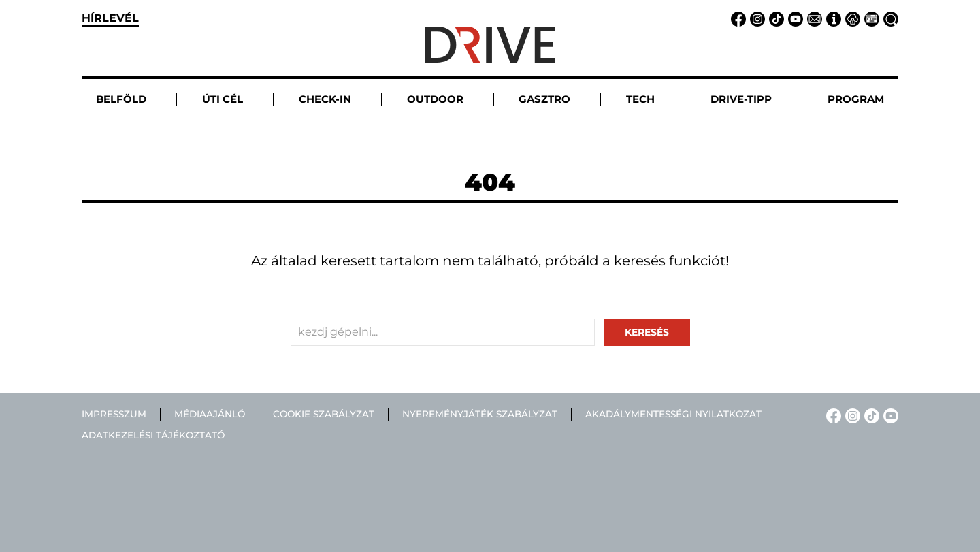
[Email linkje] (813, 18)
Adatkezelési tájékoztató (153, 435)
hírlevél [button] (110, 18)
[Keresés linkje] (889, 18)
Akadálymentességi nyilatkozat (673, 414)
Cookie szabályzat (324, 414)
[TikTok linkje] (774, 18)
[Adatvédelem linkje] (851, 18)
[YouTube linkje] (794, 18)
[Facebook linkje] (736, 18)
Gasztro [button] (544, 99)
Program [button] (856, 99)
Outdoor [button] (435, 99)
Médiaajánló (210, 414)
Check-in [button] (325, 99)
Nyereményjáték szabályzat (480, 414)
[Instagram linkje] (755, 18)
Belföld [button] (121, 99)
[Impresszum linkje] (832, 18)
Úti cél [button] (223, 99)
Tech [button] (640, 99)
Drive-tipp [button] (741, 99)
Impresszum (114, 414)
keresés (647, 332)
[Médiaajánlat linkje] (870, 18)
